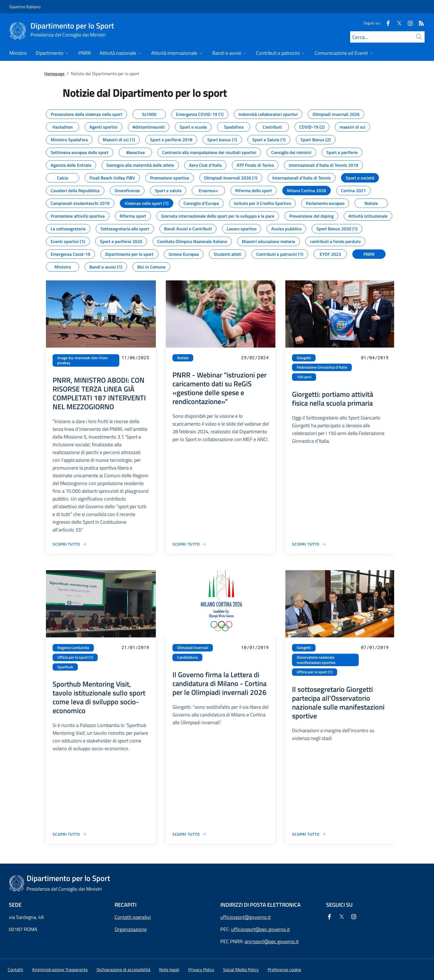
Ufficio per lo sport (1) (75, 657)
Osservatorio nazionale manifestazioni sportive (316, 660)
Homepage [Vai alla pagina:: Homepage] (54, 74)
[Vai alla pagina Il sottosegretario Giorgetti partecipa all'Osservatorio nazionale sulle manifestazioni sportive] (309, 834)
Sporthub (65, 667)
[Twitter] (397, 23)
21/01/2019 (135, 647)
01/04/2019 (375, 357)
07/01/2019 (375, 647)
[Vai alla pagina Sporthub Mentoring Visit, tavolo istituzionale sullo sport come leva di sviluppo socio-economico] (70, 834)
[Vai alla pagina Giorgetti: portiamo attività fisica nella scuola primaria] (309, 544)
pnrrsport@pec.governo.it (272, 941)
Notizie (183, 358)
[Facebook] (386, 23)
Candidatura (187, 657)
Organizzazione (131, 929)
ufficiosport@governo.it (246, 917)
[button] (284, 969)
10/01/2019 (255, 647)
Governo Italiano (25, 7)
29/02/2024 (255, 357)
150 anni (304, 377)
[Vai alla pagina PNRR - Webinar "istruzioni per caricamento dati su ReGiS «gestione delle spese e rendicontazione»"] (189, 544)
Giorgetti (304, 358)
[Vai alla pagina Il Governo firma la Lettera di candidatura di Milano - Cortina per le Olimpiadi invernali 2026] (189, 834)
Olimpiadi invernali (193, 648)
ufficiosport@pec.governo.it (260, 929)
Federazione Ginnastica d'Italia (322, 367)
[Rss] (419, 23)
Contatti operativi (133, 917)
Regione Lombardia (73, 648)
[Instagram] (408, 23)
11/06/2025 (135, 357)
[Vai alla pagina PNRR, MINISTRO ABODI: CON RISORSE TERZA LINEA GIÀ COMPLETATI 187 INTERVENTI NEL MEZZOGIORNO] (70, 544)
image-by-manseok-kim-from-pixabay (83, 360)
